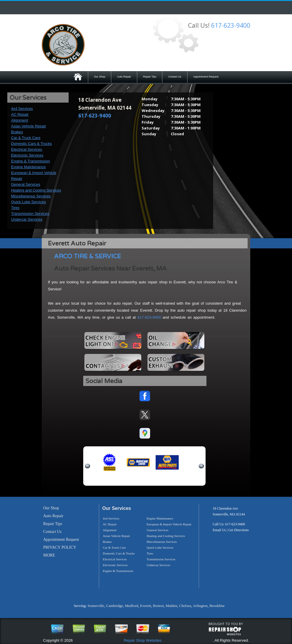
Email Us (219, 530)
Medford (132, 606)
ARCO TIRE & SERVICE (87, 256)
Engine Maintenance (28, 167)
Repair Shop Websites (143, 640)
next (201, 466)
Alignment (20, 120)
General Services (26, 184)
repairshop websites (225, 631)
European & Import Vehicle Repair (169, 524)
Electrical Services (27, 149)
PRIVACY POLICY (60, 547)
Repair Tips (150, 77)
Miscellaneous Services (31, 196)
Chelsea (185, 606)
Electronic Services (27, 155)
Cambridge (114, 606)
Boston (158, 606)
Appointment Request (206, 77)
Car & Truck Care (26, 138)
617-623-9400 (231, 25)
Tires (15, 208)
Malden (171, 606)
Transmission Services (30, 214)
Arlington (200, 606)
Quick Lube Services (28, 202)
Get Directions (239, 530)
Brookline (217, 606)
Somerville (96, 606)
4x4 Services (22, 109)
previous (88, 466)
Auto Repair (124, 77)
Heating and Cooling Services (36, 190)
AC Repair (20, 114)
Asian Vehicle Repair (29, 126)
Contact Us (175, 77)
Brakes (17, 132)
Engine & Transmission (31, 161)
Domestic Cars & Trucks (31, 144)
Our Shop (100, 77)
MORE (49, 555)
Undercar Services (27, 219)
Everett (146, 606)
